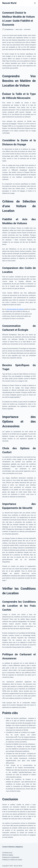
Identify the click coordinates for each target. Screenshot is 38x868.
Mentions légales (8, 855)
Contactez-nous (7, 853)
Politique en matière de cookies (12, 860)
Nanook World (9, 3)
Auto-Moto (27, 30)
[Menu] (35, 3)
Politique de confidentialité (11, 857)
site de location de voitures (15, 309)
